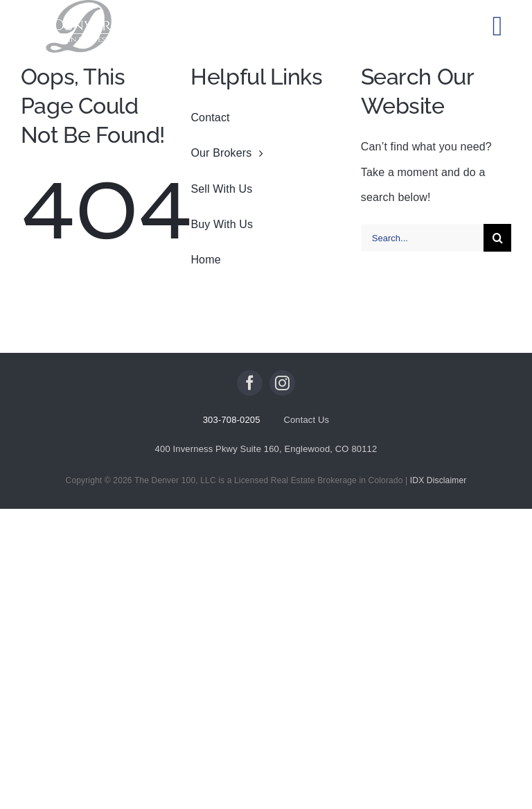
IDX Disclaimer (438, 480)
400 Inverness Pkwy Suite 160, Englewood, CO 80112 (266, 449)
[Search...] (422, 238)
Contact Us (306, 420)
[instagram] (282, 383)
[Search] (497, 238)
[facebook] (250, 383)
